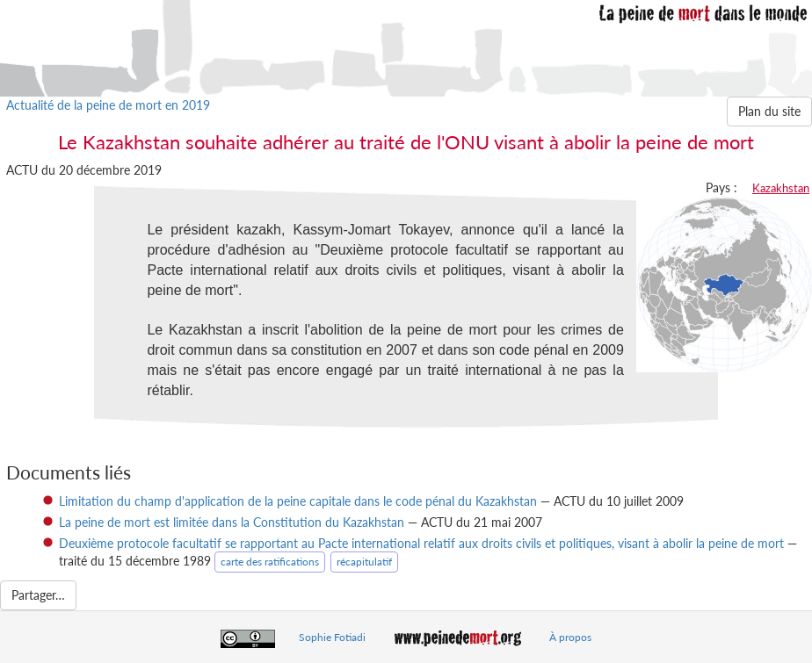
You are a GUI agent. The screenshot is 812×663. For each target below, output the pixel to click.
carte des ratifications (270, 562)
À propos (570, 637)
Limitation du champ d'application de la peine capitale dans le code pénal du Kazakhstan (298, 501)
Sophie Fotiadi (332, 637)
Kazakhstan (781, 188)
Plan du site (769, 111)
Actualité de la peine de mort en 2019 (108, 105)
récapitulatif (364, 562)
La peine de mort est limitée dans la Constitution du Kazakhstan (232, 522)
